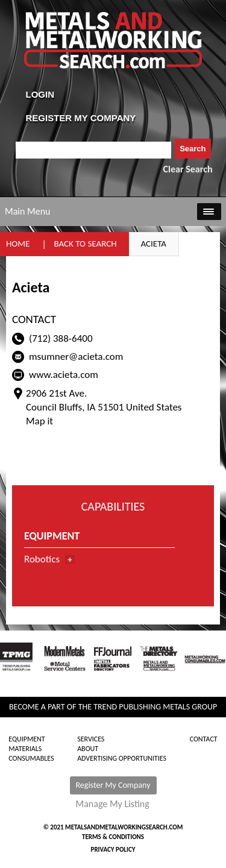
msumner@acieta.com (76, 357)
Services (91, 739)
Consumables (31, 758)
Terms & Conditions (113, 837)
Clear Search (188, 169)
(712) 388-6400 (61, 338)
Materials (25, 749)
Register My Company (113, 785)
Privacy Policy (113, 850)
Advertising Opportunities (122, 758)
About (88, 749)
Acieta (154, 244)
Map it (39, 421)
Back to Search (85, 244)
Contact (204, 739)
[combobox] (94, 150)
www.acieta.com (64, 375)
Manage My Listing (113, 804)
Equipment (27, 739)
